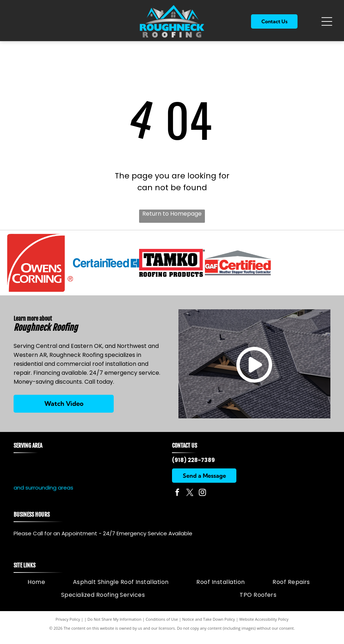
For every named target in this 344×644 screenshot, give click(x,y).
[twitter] (190, 501)
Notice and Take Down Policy (209, 627)
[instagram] (202, 501)
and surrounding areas (43, 496)
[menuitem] (36, 590)
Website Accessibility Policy (264, 627)
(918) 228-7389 (193, 468)
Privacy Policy (68, 627)
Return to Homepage (172, 214)
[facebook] (177, 501)
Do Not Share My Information (115, 627)
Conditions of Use (162, 627)
